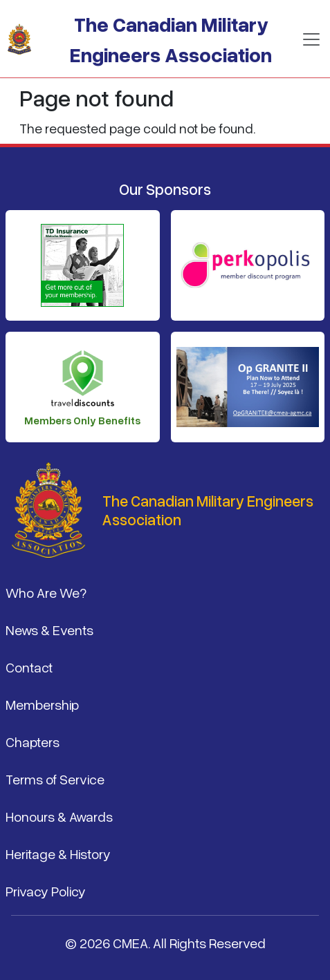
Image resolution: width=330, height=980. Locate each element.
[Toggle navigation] (311, 39)
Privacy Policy (46, 891)
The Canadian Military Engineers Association (171, 39)
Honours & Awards (59, 816)
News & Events (49, 630)
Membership (42, 704)
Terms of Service (55, 779)
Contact (29, 667)
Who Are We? (46, 592)
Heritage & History (58, 854)
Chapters (33, 742)
